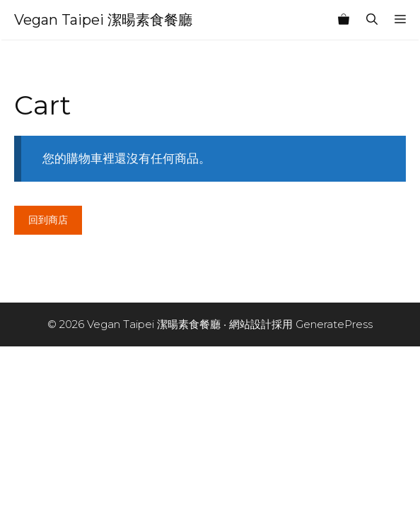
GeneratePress (334, 324)
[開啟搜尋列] (372, 20)
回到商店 (48, 220)
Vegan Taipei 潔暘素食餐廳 (103, 20)
